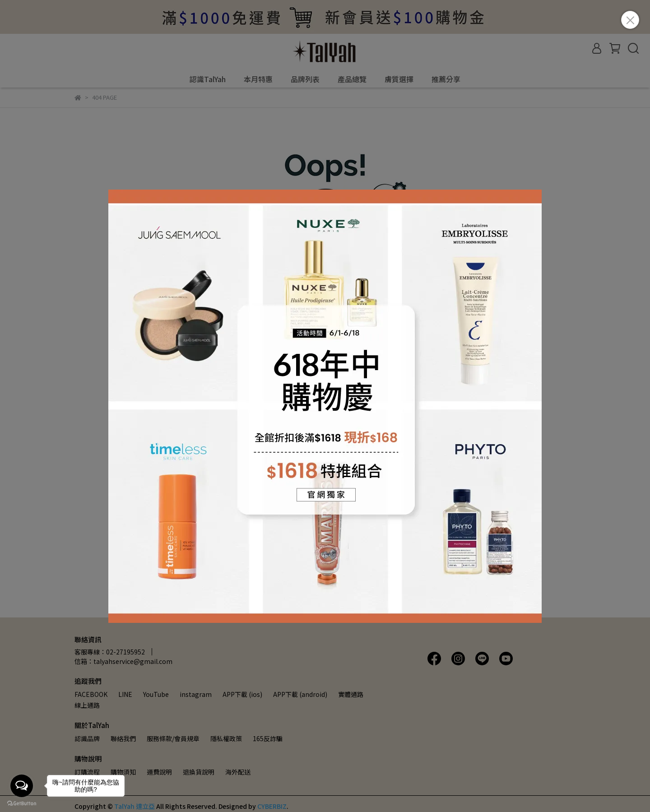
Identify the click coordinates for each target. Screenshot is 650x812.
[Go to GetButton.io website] (22, 803)
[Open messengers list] (22, 786)
